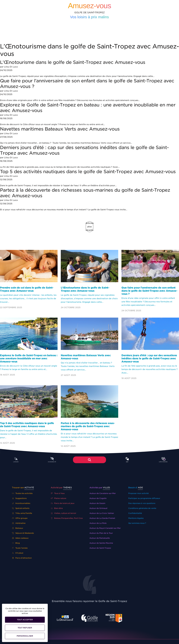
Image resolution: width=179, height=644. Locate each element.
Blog (16, 543)
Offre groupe (20, 518)
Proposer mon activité (138, 493)
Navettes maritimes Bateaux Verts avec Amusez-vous (60, 129)
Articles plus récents (89, 227)
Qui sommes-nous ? (137, 523)
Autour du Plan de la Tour (101, 533)
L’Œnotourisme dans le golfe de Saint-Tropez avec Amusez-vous (73, 62)
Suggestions (19, 498)
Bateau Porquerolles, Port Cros (67, 518)
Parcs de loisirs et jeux (63, 503)
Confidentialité (135, 513)
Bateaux (18, 528)
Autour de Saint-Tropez (100, 548)
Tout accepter (25, 620)
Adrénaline (19, 523)
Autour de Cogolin (98, 498)
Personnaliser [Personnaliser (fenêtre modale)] (25, 636)
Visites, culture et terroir (63, 513)
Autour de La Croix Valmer (102, 513)
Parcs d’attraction (22, 558)
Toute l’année (20, 548)
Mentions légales (136, 518)
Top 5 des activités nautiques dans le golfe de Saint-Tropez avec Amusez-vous (89, 172)
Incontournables (21, 503)
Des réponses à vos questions (142, 503)
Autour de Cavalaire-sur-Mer (103, 493)
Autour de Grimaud (98, 508)
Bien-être (57, 508)
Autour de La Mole (98, 523)
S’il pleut (18, 553)
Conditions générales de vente (142, 508)
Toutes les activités (22, 493)
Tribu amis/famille (22, 513)
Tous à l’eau (58, 493)
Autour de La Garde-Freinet (102, 518)
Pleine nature (58, 498)
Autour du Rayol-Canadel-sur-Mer (105, 528)
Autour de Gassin (97, 503)
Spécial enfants (21, 508)
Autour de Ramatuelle (100, 538)
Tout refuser (25, 628)
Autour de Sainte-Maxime (101, 543)
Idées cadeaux (20, 538)
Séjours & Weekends (23, 533)
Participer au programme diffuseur (144, 498)
